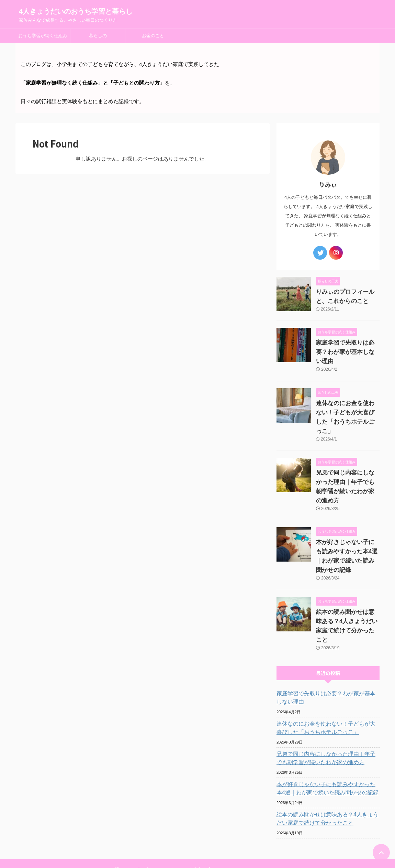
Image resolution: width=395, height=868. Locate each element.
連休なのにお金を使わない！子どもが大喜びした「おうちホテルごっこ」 (347, 403)
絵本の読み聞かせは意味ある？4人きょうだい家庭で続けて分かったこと (346, 584)
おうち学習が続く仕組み (43, 36)
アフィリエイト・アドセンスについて (249, 823)
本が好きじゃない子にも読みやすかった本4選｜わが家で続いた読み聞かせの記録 (347, 524)
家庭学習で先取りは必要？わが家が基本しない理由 (327, 651)
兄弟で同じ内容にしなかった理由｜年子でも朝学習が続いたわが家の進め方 (347, 464)
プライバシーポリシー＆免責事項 (175, 823)
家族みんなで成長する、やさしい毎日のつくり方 (197, 848)
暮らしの (98, 36)
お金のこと (153, 36)
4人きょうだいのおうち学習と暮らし (76, 11)
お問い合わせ (123, 823)
